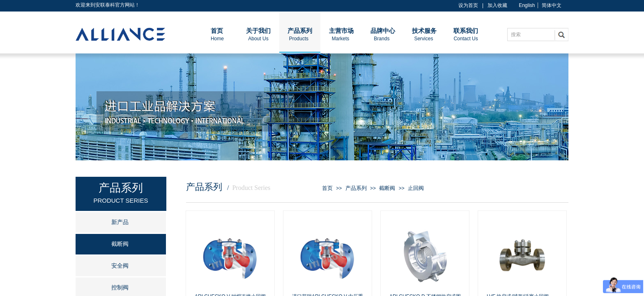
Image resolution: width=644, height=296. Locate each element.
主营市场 (341, 31)
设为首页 (468, 5)
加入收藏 (497, 5)
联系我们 (466, 31)
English (527, 5)
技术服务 (424, 31)
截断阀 (387, 188)
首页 (327, 188)
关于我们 (258, 31)
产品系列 (356, 188)
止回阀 (416, 188)
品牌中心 (383, 31)
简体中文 (552, 5)
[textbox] (532, 35)
